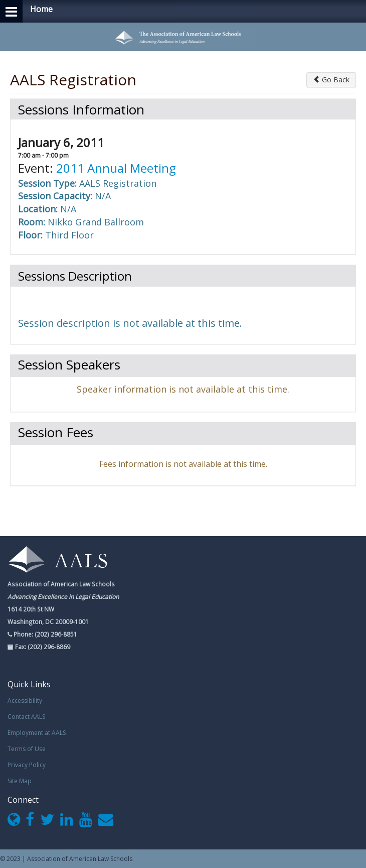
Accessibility (25, 701)
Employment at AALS (37, 733)
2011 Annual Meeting (116, 168)
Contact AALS (26, 717)
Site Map (20, 781)
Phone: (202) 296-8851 (45, 634)
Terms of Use (27, 749)
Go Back (331, 80)
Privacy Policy (27, 765)
